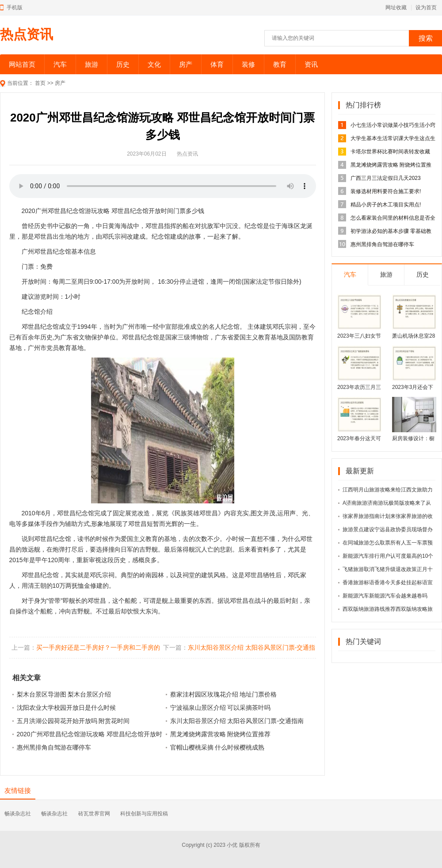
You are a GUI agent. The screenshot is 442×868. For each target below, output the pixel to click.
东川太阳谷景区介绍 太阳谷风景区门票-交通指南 (237, 721)
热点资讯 (27, 34)
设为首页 (426, 8)
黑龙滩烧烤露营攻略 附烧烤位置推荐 (221, 734)
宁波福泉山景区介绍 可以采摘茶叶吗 (221, 708)
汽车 (60, 64)
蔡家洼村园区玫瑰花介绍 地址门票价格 (224, 694)
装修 (248, 64)
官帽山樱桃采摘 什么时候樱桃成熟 (217, 747)
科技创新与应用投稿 (144, 814)
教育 (280, 64)
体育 (217, 64)
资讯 (311, 64)
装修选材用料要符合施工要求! (386, 191)
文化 (154, 64)
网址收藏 (396, 8)
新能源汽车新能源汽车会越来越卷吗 (385, 596)
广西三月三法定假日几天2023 (386, 178)
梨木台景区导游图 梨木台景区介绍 (64, 694)
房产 (186, 64)
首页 (40, 83)
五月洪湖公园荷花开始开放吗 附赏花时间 (73, 721)
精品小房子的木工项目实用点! (386, 205)
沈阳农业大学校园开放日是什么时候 (66, 708)
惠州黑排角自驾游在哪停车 (54, 747)
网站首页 (22, 64)
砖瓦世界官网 (94, 814)
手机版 (15, 8)
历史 (123, 64)
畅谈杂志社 (18, 814)
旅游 (91, 64)
